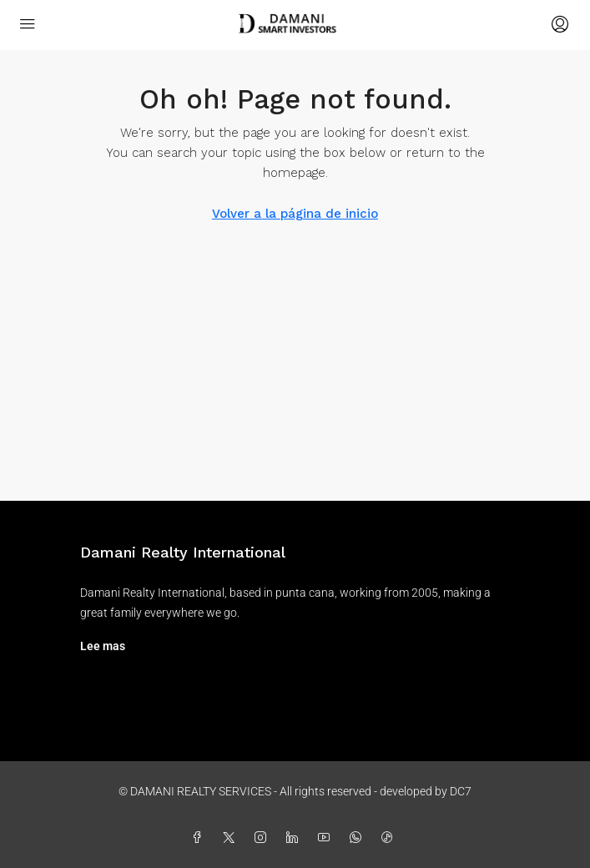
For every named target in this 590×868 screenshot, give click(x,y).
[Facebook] (200, 838)
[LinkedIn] (295, 838)
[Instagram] (264, 838)
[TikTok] (391, 838)
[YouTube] (327, 838)
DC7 (461, 791)
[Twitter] (232, 838)
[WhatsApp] (359, 838)
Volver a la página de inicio (295, 214)
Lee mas (103, 646)
